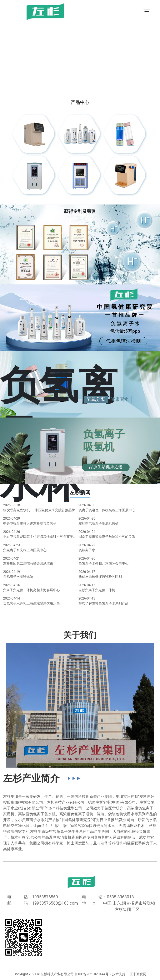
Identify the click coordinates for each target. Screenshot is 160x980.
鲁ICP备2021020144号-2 (93, 974)
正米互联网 (138, 974)
